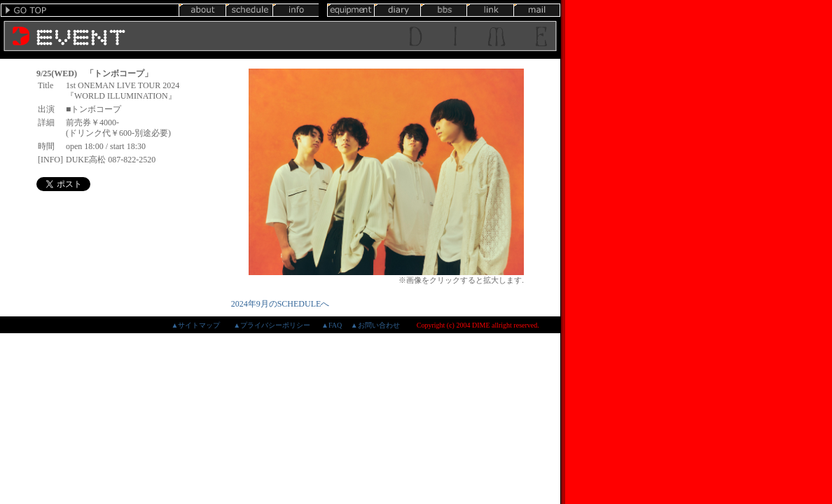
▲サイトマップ (195, 325)
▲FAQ (332, 325)
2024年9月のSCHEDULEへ (280, 304)
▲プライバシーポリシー (272, 325)
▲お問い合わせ (375, 325)
